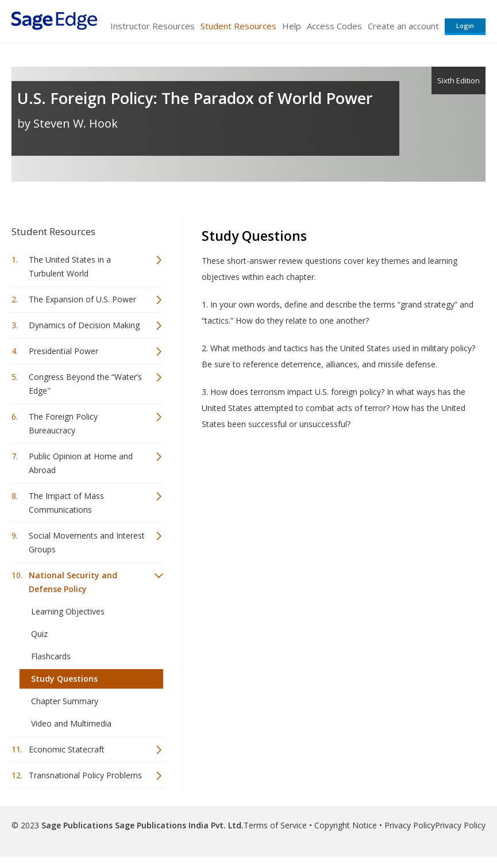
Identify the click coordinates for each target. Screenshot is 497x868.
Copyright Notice (346, 825)
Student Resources (238, 26)
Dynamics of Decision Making (84, 325)
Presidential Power (63, 351)
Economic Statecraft (67, 749)
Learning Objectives (68, 611)
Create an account (403, 26)
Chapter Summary (65, 701)
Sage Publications (77, 825)
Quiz (39, 634)
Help (292, 26)
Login (465, 26)
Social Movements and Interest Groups (87, 542)
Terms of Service (275, 825)
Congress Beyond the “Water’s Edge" (85, 384)
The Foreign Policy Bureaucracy (63, 423)
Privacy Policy (410, 825)
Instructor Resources (153, 26)
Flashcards (51, 656)
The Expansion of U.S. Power (82, 299)
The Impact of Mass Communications (66, 503)
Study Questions (64, 679)
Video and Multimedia (71, 723)
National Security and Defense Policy (73, 582)
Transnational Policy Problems (85, 775)
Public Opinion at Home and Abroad (81, 463)
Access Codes (334, 26)
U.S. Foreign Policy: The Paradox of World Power (195, 98)
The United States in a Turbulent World (70, 266)
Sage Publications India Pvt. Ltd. (178, 825)
